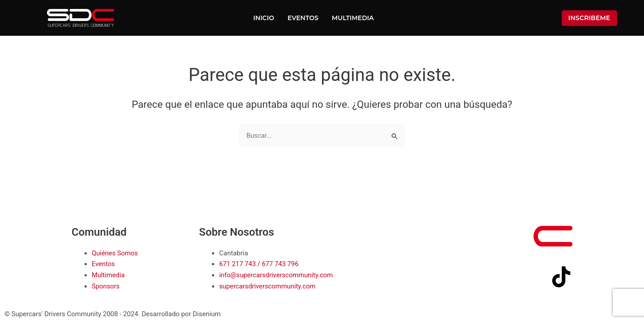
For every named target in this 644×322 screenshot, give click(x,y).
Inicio (264, 18)
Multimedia (353, 18)
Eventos (303, 18)
